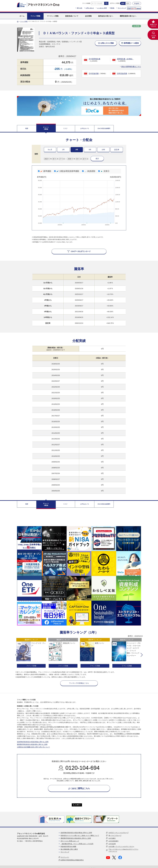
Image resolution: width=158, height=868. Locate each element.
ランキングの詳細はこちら (79, 683)
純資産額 (89, 171)
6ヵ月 (50, 150)
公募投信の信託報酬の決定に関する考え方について (33, 747)
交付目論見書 (94, 73)
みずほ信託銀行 (114, 841)
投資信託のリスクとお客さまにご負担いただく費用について (80, 836)
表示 (97, 159)
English (137, 3)
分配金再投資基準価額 (67, 171)
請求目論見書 (122, 73)
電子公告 (80, 8)
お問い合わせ (90, 8)
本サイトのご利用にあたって (70, 841)
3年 (77, 150)
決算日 (104, 171)
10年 (103, 150)
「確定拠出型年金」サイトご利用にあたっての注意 (77, 844)
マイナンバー (65, 857)
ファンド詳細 (31, 666)
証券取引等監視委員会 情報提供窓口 (72, 860)
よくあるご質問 (102, 8)
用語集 (112, 8)
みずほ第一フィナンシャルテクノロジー (121, 847)
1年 (63, 150)
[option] (31, 653)
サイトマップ (122, 8)
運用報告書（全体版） (125, 59)
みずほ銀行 (112, 838)
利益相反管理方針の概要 (68, 847)
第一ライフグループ (115, 836)
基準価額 (45, 171)
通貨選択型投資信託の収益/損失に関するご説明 (32, 744)
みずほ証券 (112, 844)
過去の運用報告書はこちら (131, 67)
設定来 (117, 150)
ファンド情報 (24, 21)
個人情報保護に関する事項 (69, 849)
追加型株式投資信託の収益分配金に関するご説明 (33, 742)
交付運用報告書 (95, 59)
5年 (90, 150)
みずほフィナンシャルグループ (118, 833)
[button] (16, 655)
